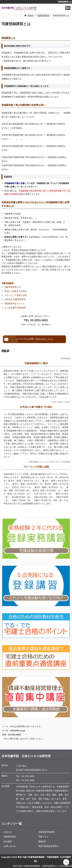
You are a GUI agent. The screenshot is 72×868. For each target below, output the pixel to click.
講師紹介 (42, 841)
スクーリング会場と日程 (16, 295)
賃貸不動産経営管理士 (48, 846)
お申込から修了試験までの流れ (36, 407)
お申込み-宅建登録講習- (15, 299)
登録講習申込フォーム (14, 304)
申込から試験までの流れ (16, 291)
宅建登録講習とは (12, 287)
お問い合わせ (10, 846)
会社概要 (8, 841)
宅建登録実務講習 (46, 832)
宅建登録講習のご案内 (36, 363)
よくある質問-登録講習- (15, 308)
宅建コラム (43, 837)
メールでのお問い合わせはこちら (34, 339)
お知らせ (8, 832)
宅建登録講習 (8, 283)
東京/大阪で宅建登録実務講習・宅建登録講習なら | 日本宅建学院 (43, 866)
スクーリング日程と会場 (36, 467)
